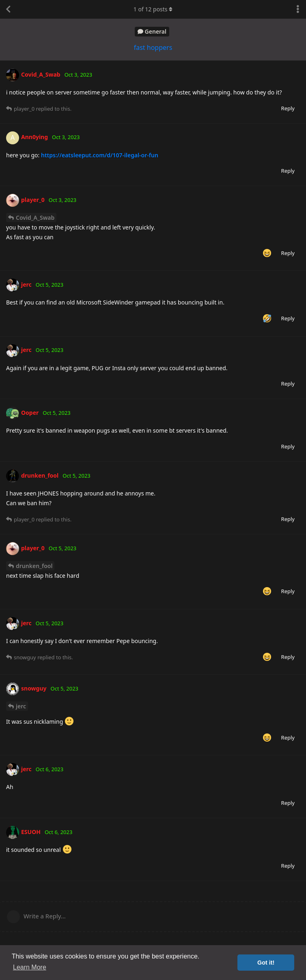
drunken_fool (34, 566)
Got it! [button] (266, 963)
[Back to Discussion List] (8, 9)
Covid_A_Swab (35, 218)
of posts (153, 9)
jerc (21, 706)
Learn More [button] (30, 967)
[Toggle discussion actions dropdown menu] (298, 9)
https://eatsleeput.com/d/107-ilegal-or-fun (100, 155)
